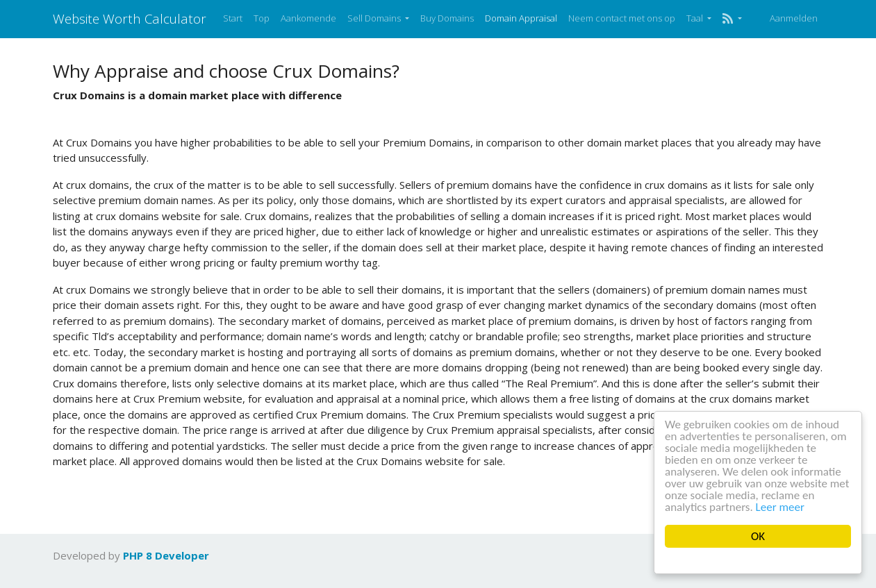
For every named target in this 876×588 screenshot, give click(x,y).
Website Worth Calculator (130, 18)
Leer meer (780, 507)
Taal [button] (696, 18)
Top (262, 18)
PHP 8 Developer (166, 555)
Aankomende (308, 18)
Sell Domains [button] (375, 18)
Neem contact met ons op (622, 18)
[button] (732, 19)
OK (758, 536)
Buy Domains (447, 18)
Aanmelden (794, 18)
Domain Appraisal (521, 18)
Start (233, 18)
